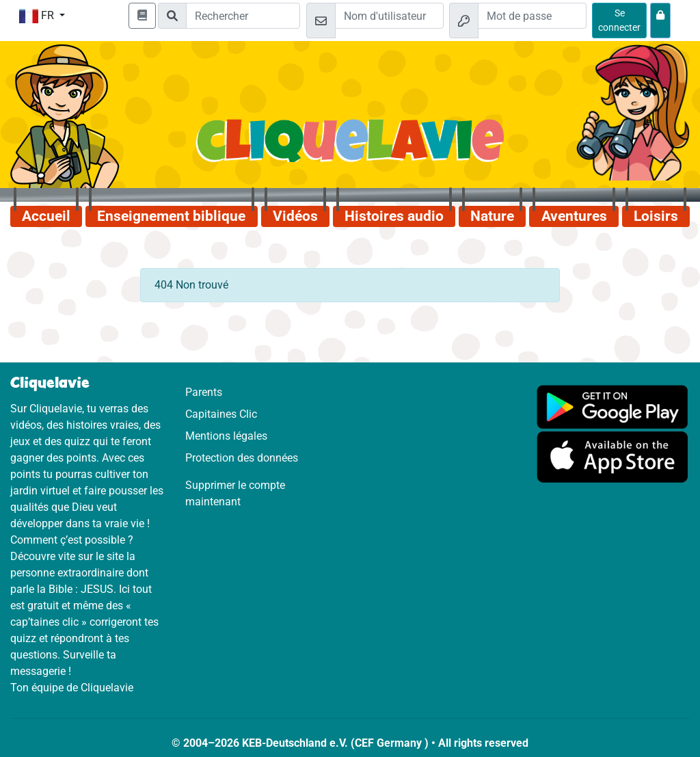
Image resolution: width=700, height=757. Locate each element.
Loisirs (656, 216)
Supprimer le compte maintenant (235, 493)
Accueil (46, 216)
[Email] (389, 16)
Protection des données (242, 458)
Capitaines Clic (221, 414)
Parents (204, 392)
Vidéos (295, 216)
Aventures (574, 216)
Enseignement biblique (171, 216)
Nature (492, 216)
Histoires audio (394, 216)
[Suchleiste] (243, 16)
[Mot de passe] (532, 16)
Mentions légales (226, 436)
